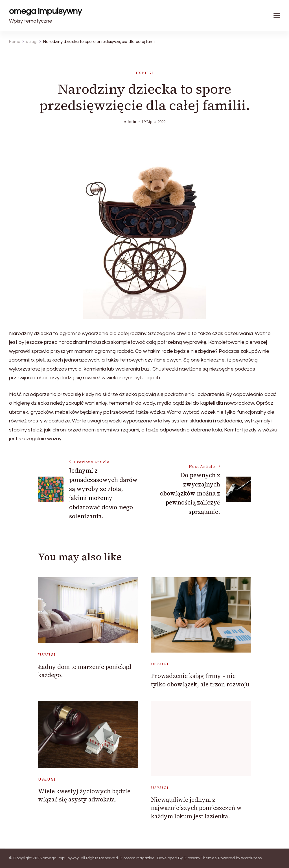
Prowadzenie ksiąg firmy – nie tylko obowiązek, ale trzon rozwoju (200, 680)
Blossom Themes (200, 858)
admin (130, 122)
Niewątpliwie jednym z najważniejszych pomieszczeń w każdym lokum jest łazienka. (196, 808)
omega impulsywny (45, 11)
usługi (145, 73)
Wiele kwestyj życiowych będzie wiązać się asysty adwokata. (84, 795)
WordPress (251, 858)
